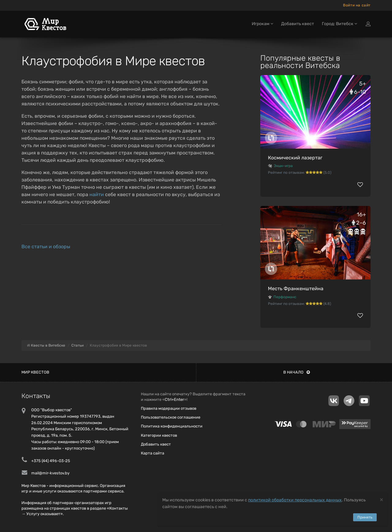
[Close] (381, 499)
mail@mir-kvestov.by (50, 473)
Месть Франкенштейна (296, 289)
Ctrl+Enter (174, 399)
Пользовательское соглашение (171, 417)
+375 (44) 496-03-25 (51, 461)
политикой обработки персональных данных (295, 500)
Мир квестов (35, 372)
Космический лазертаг (295, 158)
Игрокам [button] (262, 24)
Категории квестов (159, 435)
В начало (297, 372)
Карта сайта (153, 453)
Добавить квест (298, 24)
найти (97, 194)
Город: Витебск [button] (339, 24)
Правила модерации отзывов (169, 408)
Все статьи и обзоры (46, 247)
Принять (365, 517)
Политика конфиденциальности (172, 426)
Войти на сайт (357, 5)
